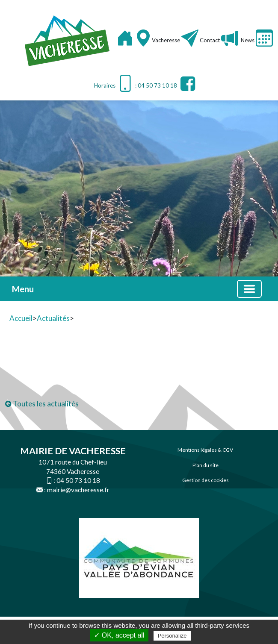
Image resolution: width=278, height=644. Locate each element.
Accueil (21, 318)
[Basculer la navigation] (249, 289)
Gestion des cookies (206, 480)
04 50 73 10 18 (78, 480)
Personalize (172, 636)
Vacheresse (167, 40)
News (247, 40)
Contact (210, 40)
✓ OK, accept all (119, 635)
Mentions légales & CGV (205, 450)
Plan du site (206, 465)
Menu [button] (23, 289)
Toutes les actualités (42, 404)
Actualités (53, 318)
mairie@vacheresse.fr (78, 490)
